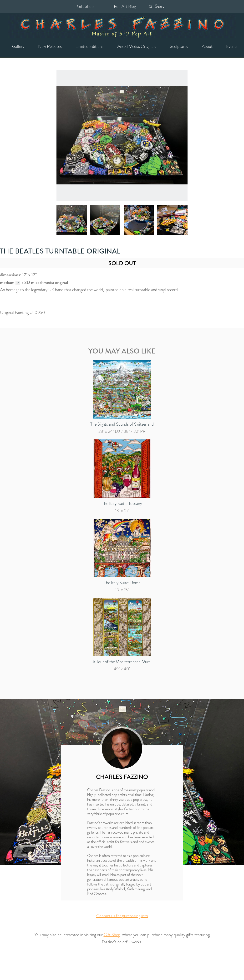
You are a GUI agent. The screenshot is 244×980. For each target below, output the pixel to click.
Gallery (18, 46)
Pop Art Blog (125, 6)
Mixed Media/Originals (137, 46)
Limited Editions (89, 46)
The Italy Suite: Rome (122, 583)
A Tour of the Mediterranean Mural (122, 662)
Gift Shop (85, 6)
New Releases (50, 46)
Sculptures (179, 46)
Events (232, 46)
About (207, 46)
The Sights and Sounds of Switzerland (122, 424)
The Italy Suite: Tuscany (122, 503)
